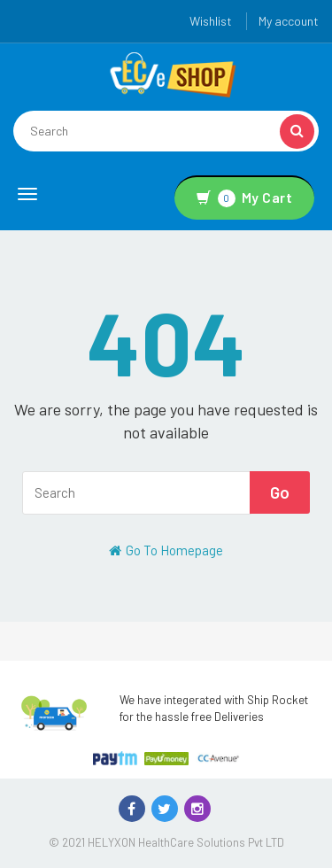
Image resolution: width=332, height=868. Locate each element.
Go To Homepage (166, 550)
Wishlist (211, 21)
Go (280, 492)
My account (289, 21)
